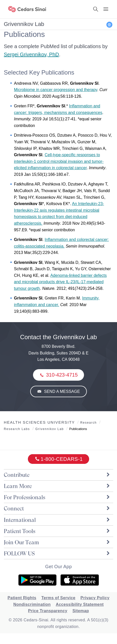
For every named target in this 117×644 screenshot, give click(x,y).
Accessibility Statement (80, 604)
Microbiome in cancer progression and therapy (56, 90)
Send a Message (61, 391)
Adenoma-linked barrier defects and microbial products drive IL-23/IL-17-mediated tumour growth (60, 282)
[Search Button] (96, 9)
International (57, 520)
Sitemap (81, 611)
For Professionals (57, 497)
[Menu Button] (106, 9)
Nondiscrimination (32, 604)
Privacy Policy (95, 598)
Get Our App (58, 567)
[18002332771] (58, 459)
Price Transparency (48, 611)
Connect (57, 509)
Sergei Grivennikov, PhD (31, 54)
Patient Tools (57, 531)
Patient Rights (22, 598)
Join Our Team (57, 542)
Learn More (57, 486)
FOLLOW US (57, 554)
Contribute (57, 475)
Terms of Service (58, 598)
